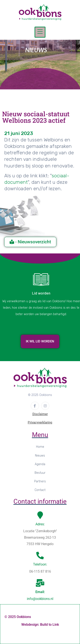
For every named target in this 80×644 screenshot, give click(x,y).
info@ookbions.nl (40, 599)
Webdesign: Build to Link (40, 625)
